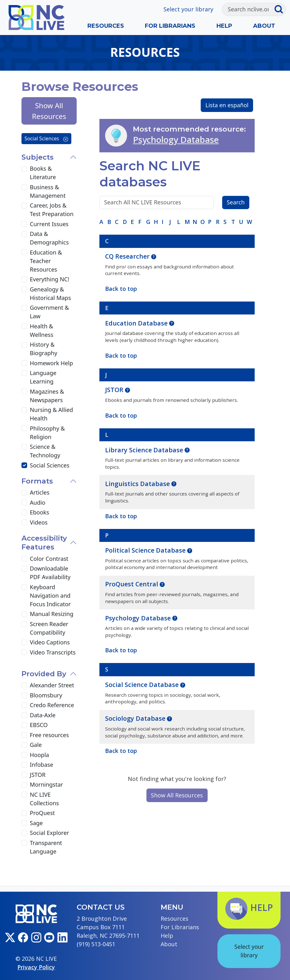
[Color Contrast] (24, 559)
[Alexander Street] (24, 685)
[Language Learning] (24, 373)
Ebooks (40, 512)
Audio (38, 502)
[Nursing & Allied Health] (24, 410)
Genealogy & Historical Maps (50, 293)
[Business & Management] (24, 187)
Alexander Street (52, 685)
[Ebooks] (24, 513)
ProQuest (42, 813)
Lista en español (227, 105)
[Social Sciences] (24, 465)
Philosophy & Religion (47, 433)
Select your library (188, 9)
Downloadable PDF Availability (50, 573)
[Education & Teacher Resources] (24, 252)
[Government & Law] (24, 308)
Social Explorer (50, 833)
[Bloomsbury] (24, 695)
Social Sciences (47, 138)
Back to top (121, 751)
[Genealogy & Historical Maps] (24, 289)
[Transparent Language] (24, 843)
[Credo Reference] (24, 705)
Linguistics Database (138, 484)
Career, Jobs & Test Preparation (52, 210)
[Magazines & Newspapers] (24, 391)
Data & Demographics (49, 238)
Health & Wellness (42, 330)
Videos (39, 522)
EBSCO (39, 725)
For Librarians (170, 26)
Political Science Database (146, 550)
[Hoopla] (24, 755)
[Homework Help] (24, 363)
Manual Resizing (52, 614)
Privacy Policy (36, 967)
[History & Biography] (24, 345)
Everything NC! (50, 279)
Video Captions (50, 642)
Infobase (42, 765)
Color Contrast (49, 559)
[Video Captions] (24, 643)
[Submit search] (280, 9)
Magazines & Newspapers (47, 396)
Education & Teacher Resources (46, 261)
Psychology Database (176, 140)
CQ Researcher (128, 256)
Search (236, 202)
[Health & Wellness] (24, 326)
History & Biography (44, 349)
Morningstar (47, 784)
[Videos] (24, 522)
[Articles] (24, 493)
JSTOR (115, 390)
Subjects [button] (38, 157)
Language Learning (43, 377)
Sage (36, 823)
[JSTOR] (24, 775)
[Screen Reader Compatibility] (24, 624)
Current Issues (49, 224)
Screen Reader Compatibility (49, 628)
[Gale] (24, 745)
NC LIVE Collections (44, 799)
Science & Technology (45, 451)
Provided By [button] (44, 674)
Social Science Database (143, 685)
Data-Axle (43, 715)
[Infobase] (24, 765)
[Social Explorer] (24, 833)
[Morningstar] (24, 785)
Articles (40, 492)
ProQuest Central (132, 584)
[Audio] (24, 502)
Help (224, 26)
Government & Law (50, 312)
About (264, 26)
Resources (106, 26)
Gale (36, 745)
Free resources (50, 735)
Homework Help (52, 363)
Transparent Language (46, 847)
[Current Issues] (24, 224)
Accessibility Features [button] (44, 543)
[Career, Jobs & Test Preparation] (24, 206)
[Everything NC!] (24, 279)
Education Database (137, 323)
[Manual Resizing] (24, 614)
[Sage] (24, 823)
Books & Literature (43, 173)
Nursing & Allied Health (52, 414)
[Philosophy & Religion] (24, 428)
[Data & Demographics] (24, 234)
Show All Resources (177, 795)
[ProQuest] (24, 813)
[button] (154, 256)
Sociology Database (136, 718)
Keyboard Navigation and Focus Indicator (50, 596)
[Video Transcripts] (24, 652)
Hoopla (40, 755)
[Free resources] (24, 735)
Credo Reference (52, 705)
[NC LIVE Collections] (24, 795)
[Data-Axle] (24, 715)
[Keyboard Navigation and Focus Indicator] (24, 587)
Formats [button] (37, 481)
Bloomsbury (46, 695)
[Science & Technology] (24, 447)
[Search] (248, 9)
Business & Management (48, 191)
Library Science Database (145, 450)
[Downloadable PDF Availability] (24, 569)
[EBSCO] (24, 725)
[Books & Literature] (24, 169)
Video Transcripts (53, 652)
